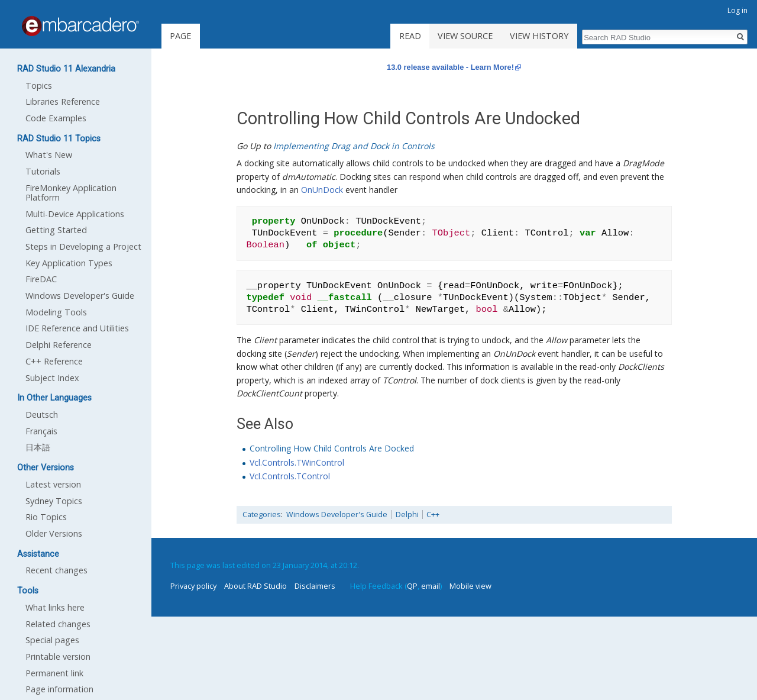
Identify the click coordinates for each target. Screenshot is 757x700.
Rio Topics (46, 517)
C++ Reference (54, 361)
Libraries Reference (63, 101)
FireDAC (41, 279)
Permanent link (54, 673)
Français (41, 431)
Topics (39, 86)
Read (410, 36)
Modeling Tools (56, 312)
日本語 (38, 447)
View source (465, 36)
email (431, 586)
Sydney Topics (54, 501)
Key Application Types (69, 263)
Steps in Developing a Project (83, 246)
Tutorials (43, 171)
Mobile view (470, 586)
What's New (49, 155)
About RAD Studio (255, 586)
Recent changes (56, 570)
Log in (737, 10)
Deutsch (42, 414)
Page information (59, 689)
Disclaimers (315, 586)
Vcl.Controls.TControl (290, 476)
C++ (433, 514)
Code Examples (56, 118)
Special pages (52, 640)
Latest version (53, 484)
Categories (262, 514)
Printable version (58, 657)
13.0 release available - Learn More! (450, 67)
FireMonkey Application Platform (71, 193)
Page (180, 36)
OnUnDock (322, 190)
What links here (55, 607)
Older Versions (54, 533)
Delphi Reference (59, 345)
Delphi (407, 514)
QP (412, 586)
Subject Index (52, 378)
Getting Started (56, 230)
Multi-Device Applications (75, 214)
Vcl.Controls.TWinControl (297, 462)
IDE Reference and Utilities (77, 328)
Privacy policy (193, 586)
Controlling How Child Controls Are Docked (332, 448)
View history (539, 36)
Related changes (58, 624)
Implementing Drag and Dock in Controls (354, 146)
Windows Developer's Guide (337, 514)
